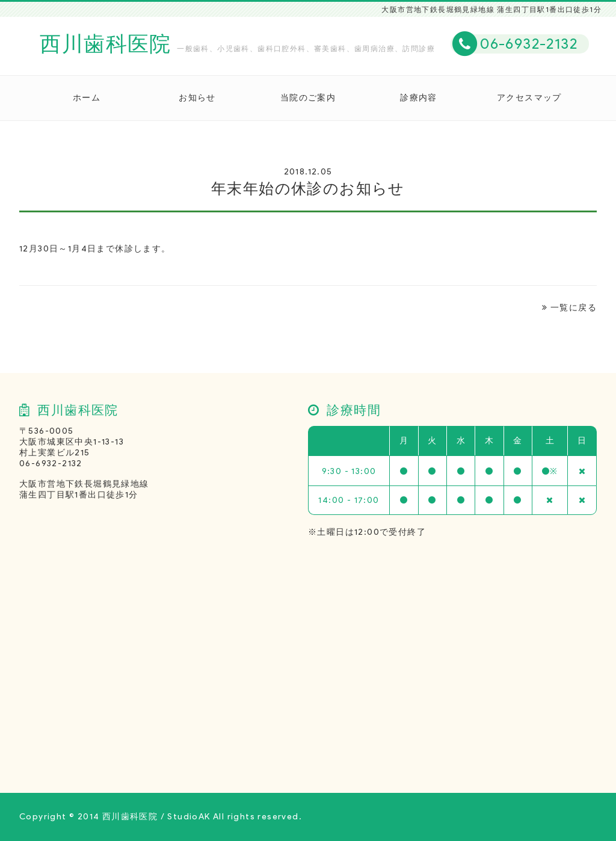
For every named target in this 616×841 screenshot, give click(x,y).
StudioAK (189, 817)
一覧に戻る (569, 308)
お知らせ (197, 98)
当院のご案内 (308, 98)
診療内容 (419, 98)
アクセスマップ (529, 98)
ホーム (87, 98)
